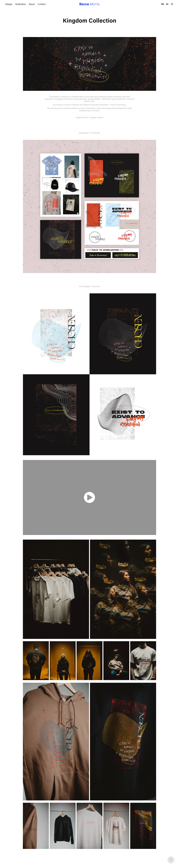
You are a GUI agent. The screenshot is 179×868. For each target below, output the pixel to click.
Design (9, 4)
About (32, 4)
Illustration (21, 4)
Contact (42, 4)
